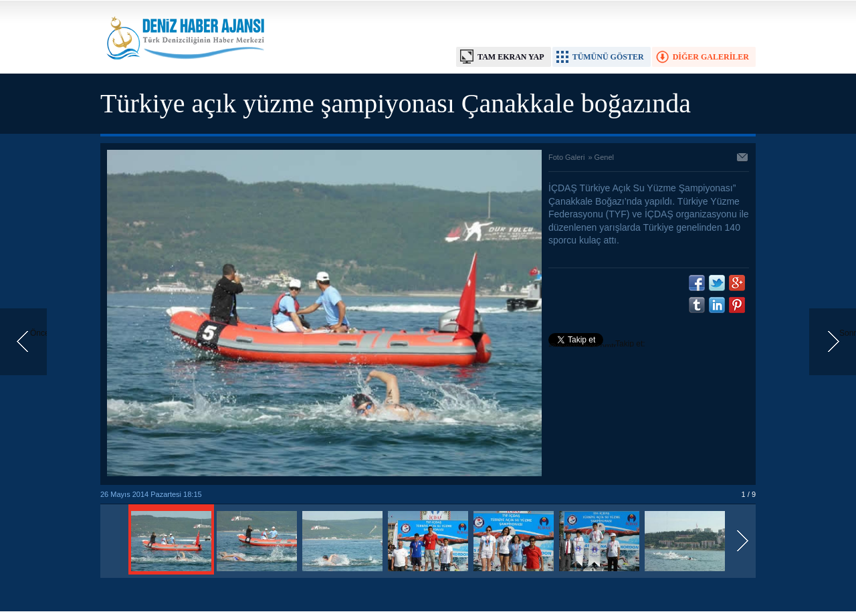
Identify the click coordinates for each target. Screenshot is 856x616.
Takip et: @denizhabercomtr (597, 345)
